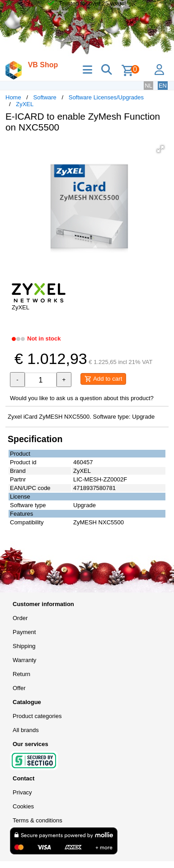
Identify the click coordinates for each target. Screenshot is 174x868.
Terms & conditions (38, 820)
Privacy (22, 792)
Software (45, 97)
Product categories (37, 716)
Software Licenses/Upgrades (106, 97)
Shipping (24, 646)
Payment (24, 632)
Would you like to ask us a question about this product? (82, 398)
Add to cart (103, 379)
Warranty (24, 660)
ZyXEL (25, 104)
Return (21, 674)
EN (163, 86)
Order (20, 618)
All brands (26, 730)
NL (148, 86)
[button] (160, 149)
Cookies (23, 806)
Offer (19, 688)
